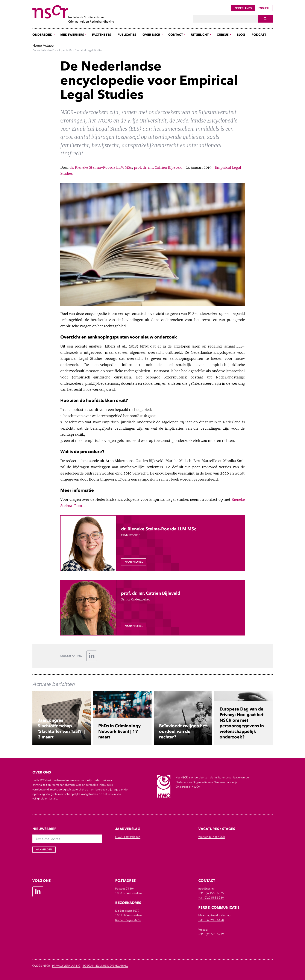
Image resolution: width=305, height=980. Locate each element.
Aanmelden (44, 850)
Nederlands (243, 8)
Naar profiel (134, 562)
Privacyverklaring (66, 966)
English (264, 8)
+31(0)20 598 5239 (211, 898)
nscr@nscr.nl (206, 889)
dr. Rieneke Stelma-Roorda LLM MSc (101, 167)
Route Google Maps (128, 920)
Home (37, 45)
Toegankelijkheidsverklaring (105, 966)
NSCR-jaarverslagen (128, 837)
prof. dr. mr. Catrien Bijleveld (158, 167)
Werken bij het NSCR (212, 837)
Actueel (49, 45)
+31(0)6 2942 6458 (211, 920)
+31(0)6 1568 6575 (211, 893)
